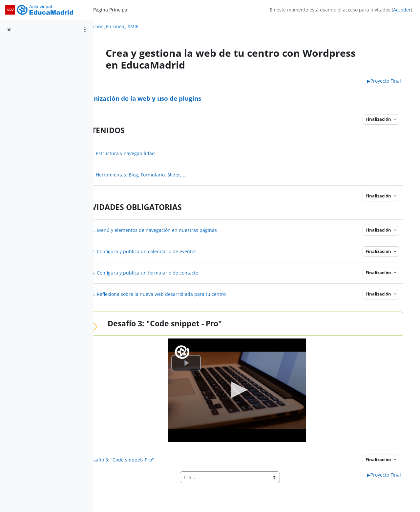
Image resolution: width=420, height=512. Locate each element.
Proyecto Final (385, 81)
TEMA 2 (122, 81)
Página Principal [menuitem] (111, 10)
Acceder (402, 10)
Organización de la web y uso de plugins (179, 98)
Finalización (380, 119)
